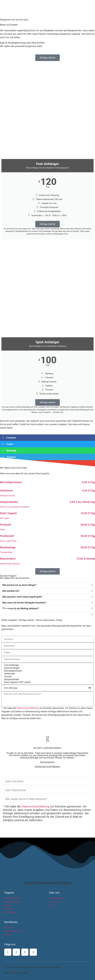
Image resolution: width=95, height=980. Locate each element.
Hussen (47, 677)
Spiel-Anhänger (47, 668)
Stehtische (47, 674)
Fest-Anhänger (47, 665)
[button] (92, 2)
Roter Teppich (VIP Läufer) (47, 682)
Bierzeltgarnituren (47, 671)
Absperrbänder (47, 679)
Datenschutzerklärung (28, 708)
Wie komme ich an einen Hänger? (19, 585)
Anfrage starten (47, 224)
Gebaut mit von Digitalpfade (17, 973)
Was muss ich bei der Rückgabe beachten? (24, 603)
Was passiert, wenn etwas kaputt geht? (22, 597)
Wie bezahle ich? (11, 591)
